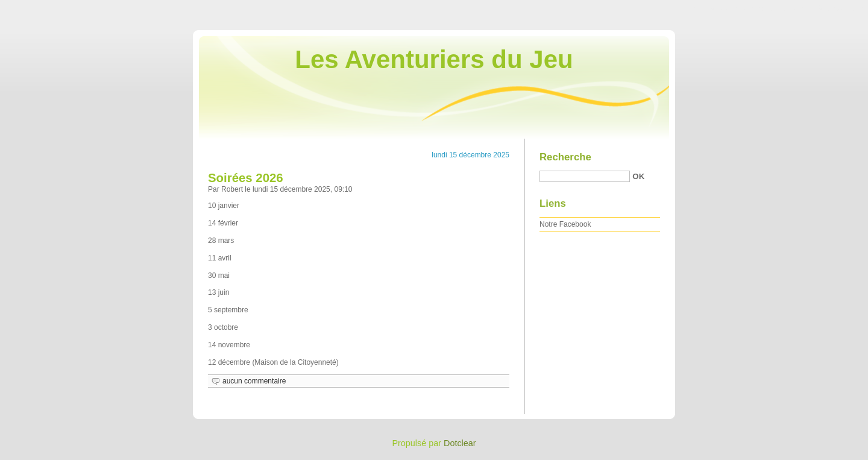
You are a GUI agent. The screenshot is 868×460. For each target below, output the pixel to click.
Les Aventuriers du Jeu (434, 59)
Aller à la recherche (833, 8)
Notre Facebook (565, 224)
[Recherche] (585, 176)
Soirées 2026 (246, 178)
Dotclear (460, 443)
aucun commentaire (254, 381)
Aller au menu (773, 8)
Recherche (565, 157)
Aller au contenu (720, 8)
